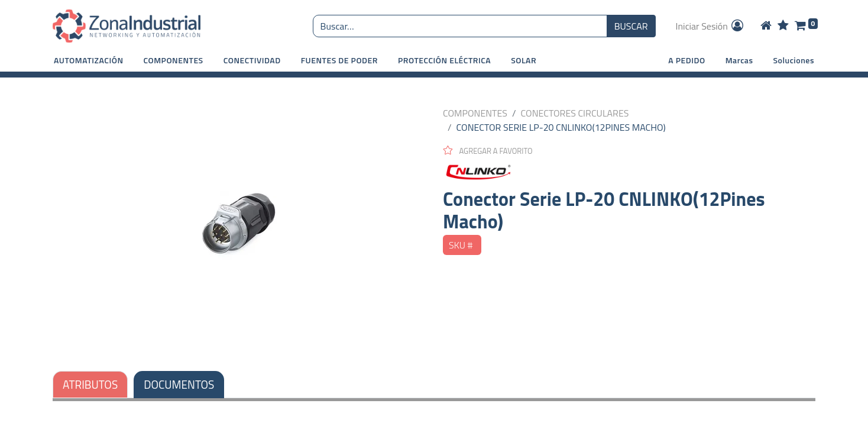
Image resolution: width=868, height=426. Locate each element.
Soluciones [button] (794, 60)
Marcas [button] (739, 60)
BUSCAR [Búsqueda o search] (631, 26)
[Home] (766, 26)
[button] (89, 60)
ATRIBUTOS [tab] (90, 384)
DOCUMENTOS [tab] (179, 384)
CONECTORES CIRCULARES (575, 113)
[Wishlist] (783, 26)
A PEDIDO (686, 60)
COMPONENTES (475, 113)
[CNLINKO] (629, 172)
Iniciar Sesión (711, 26)
